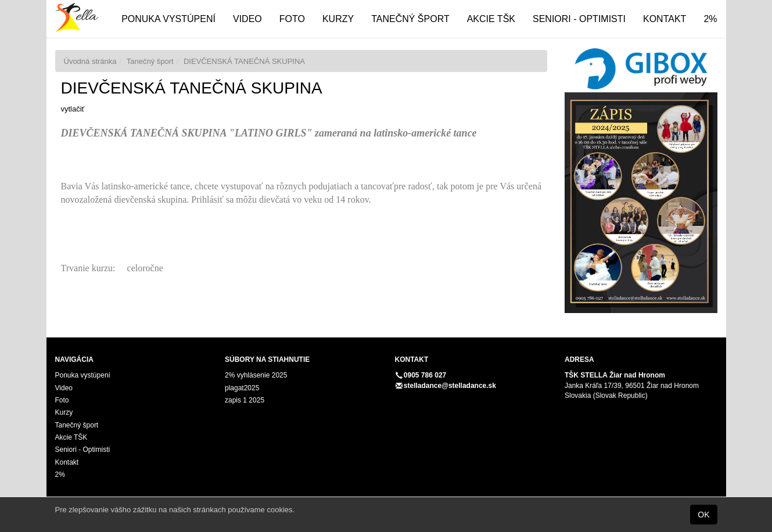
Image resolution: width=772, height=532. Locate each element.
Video (247, 19)
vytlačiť (73, 109)
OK (703, 515)
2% (710, 19)
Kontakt (665, 19)
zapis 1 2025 (245, 400)
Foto (292, 19)
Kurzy (338, 19)
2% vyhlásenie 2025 (256, 375)
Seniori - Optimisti (579, 19)
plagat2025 (242, 388)
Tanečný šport (410, 19)
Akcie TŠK (491, 19)
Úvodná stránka (90, 61)
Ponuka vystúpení (168, 19)
